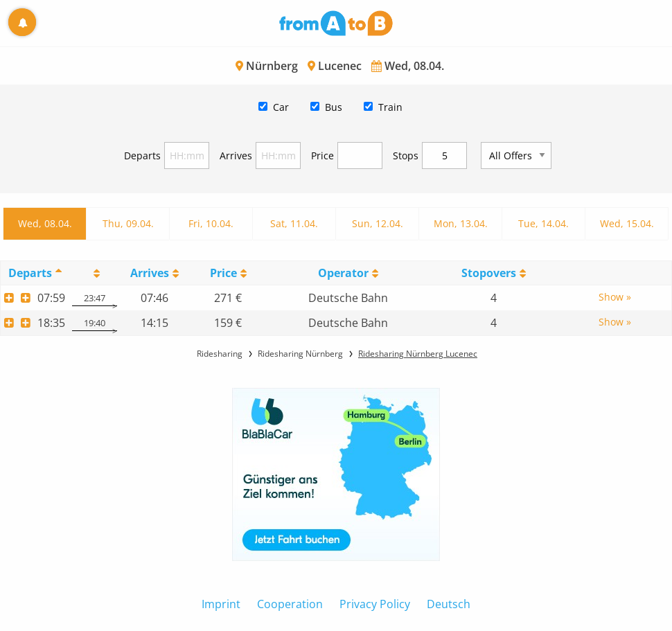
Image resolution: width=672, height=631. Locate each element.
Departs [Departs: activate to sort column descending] (30, 273)
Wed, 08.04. (45, 223)
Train (390, 107)
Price (322, 155)
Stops (406, 155)
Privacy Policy (375, 604)
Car (281, 107)
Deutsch (449, 604)
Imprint (221, 604)
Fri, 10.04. (211, 223)
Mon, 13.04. (461, 223)
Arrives (236, 155)
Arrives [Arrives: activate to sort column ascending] (150, 273)
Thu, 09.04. (128, 223)
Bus (334, 107)
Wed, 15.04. (627, 223)
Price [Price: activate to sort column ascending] (223, 273)
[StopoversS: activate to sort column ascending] (493, 273)
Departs (142, 155)
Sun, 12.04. (378, 223)
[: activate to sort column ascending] (95, 273)
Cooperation (290, 604)
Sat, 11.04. (294, 223)
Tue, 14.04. (543, 223)
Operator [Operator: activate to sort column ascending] (343, 273)
